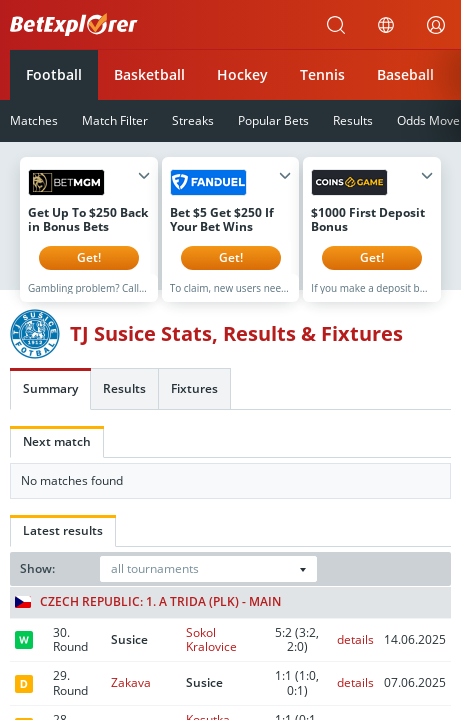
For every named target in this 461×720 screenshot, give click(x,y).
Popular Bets (273, 120)
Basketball (149, 74)
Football (54, 74)
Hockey (242, 74)
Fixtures (194, 403)
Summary (50, 403)
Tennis (322, 74)
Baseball (405, 74)
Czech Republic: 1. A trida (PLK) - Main (148, 617)
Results (353, 120)
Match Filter (115, 120)
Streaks (193, 120)
